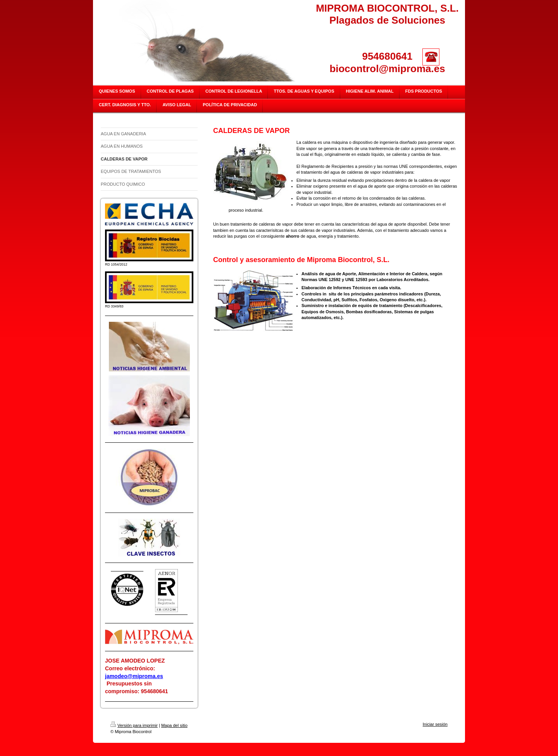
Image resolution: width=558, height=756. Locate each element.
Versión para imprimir (134, 725)
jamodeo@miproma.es (134, 676)
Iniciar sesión (435, 724)
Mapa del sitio (174, 725)
